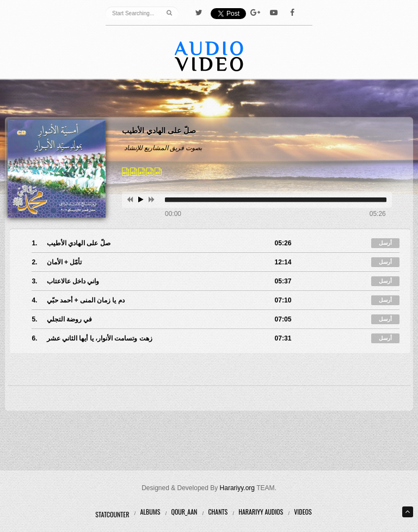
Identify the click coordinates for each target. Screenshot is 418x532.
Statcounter (112, 514)
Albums (150, 512)
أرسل (385, 243)
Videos (303, 512)
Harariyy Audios (261, 512)
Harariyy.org (237, 488)
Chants (218, 512)
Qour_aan (184, 512)
